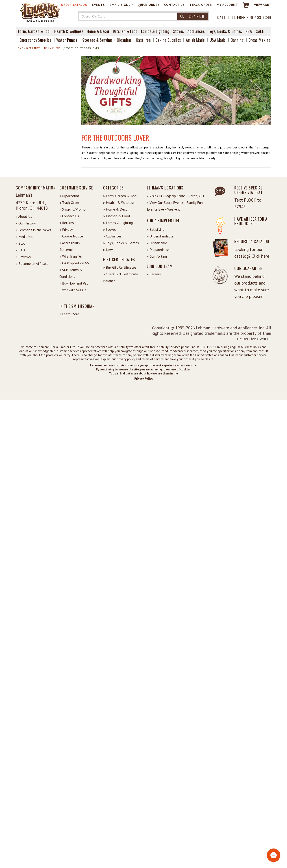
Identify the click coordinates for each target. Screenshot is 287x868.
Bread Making (260, 40)
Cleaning (124, 40)
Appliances (196, 31)
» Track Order (69, 202)
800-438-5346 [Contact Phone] (259, 17)
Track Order (201, 5)
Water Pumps (67, 40)
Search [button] (193, 16)
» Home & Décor (116, 209)
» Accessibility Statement (70, 246)
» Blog (21, 243)
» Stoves (110, 229)
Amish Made (195, 40)
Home (19, 48)
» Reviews (23, 257)
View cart (263, 5)
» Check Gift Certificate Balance (121, 277)
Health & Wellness (69, 31)
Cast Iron (143, 40)
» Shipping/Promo (73, 209)
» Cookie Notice (71, 236)
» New (108, 250)
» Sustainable (157, 243)
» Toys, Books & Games (121, 243)
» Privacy (66, 229)
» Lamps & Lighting (118, 223)
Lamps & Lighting (155, 31)
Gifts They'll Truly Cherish (44, 48)
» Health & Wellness (119, 202)
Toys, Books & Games (225, 31)
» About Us (24, 216)
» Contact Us (69, 216)
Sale (260, 31)
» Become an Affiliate (32, 263)
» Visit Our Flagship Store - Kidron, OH (175, 196)
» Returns (67, 223)
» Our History (26, 223)
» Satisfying (156, 229)
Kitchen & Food (125, 31)
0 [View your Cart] (247, 5)
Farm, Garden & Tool (34, 31)
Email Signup (121, 5)
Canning (237, 40)
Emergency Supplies (36, 40)
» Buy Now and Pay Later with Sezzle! (74, 287)
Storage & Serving (97, 40)
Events (98, 5)
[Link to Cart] (244, 7)
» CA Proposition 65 (74, 263)
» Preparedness (158, 250)
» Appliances (112, 236)
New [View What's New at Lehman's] (249, 31)
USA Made (218, 40)
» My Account (69, 196)
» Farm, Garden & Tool (120, 196)
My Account (227, 5)
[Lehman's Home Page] (40, 12)
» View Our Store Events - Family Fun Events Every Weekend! (175, 206)
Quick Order (148, 5)
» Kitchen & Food (116, 216)
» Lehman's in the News (33, 230)
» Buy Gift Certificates (120, 267)
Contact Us (174, 5)
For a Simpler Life (163, 220)
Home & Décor (98, 31)
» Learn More (69, 314)
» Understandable (160, 236)
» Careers (154, 274)
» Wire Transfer (71, 256)
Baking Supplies (168, 40)
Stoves (178, 31)
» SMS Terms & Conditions (71, 273)
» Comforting (157, 256)
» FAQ (20, 250)
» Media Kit (24, 237)
